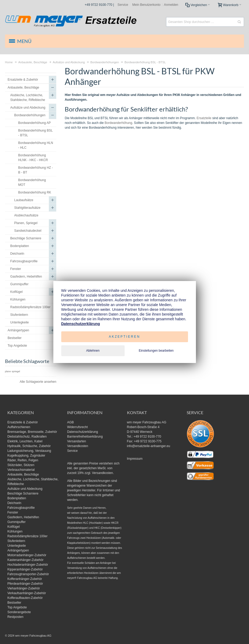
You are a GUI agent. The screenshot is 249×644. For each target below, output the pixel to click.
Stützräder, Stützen (21, 465)
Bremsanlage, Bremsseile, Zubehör (32, 432)
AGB (70, 422)
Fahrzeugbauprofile (21, 508)
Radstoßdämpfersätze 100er (27, 536)
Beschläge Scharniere (23, 493)
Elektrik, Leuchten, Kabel (25, 441)
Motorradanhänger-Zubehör (27, 555)
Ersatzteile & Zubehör (23, 422)
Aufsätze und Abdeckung (25, 489)
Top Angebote (17, 607)
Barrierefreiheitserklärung (85, 437)
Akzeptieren (124, 337)
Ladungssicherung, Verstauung (29, 451)
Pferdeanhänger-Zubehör (25, 584)
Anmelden (171, 5)
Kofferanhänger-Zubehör (25, 579)
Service (123, 5)
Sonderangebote (19, 612)
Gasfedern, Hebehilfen (23, 517)
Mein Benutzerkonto (146, 5)
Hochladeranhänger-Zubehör (28, 565)
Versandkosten (77, 446)
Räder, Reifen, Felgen (23, 460)
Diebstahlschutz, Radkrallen (27, 437)
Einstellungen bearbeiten (156, 351)
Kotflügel (14, 527)
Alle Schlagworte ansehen (38, 382)
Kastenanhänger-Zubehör (25, 560)
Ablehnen (93, 351)
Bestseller (14, 603)
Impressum (135, 459)
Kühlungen (15, 531)
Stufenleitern (16, 541)
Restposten (15, 617)
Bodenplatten (17, 498)
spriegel (16, 371)
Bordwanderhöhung (118, 123)
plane (8, 371)
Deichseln (14, 503)
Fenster (13, 512)
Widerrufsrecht (77, 427)
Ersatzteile (204, 118)
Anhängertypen (18, 550)
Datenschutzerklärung (83, 432)
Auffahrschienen (19, 427)
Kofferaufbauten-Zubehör (25, 598)
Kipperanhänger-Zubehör (25, 569)
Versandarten (76, 441)
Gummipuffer (17, 522)
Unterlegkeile (17, 546)
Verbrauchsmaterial (21, 470)
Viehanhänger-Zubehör (24, 588)
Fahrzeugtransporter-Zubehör (28, 574)
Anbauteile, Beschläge (23, 474)
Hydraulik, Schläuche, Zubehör (29, 446)
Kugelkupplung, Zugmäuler (26, 456)
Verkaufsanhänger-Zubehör (27, 593)
